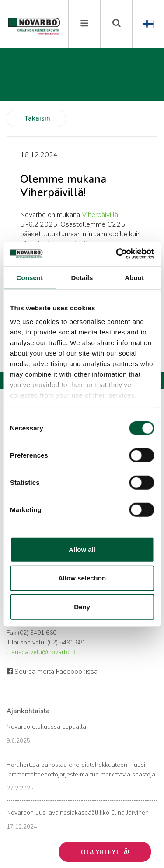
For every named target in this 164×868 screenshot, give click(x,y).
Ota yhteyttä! (105, 852)
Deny (82, 607)
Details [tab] (82, 277)
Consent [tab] (30, 277)
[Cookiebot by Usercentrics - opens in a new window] (117, 254)
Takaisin (37, 118)
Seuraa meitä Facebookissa (52, 672)
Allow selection (82, 578)
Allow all (82, 549)
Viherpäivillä (100, 215)
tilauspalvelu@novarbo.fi (41, 652)
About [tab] (134, 277)
